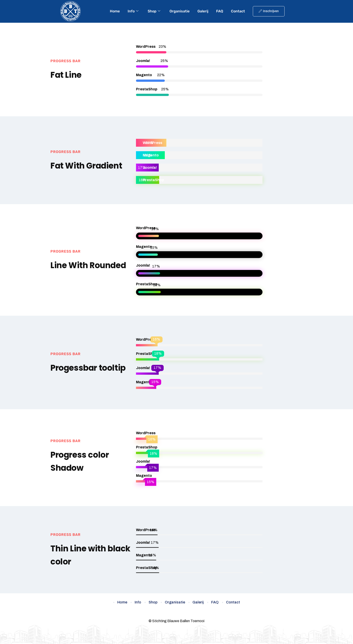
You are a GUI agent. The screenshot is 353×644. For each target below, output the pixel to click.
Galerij (203, 11)
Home (115, 11)
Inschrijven (269, 11)
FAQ (220, 11)
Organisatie (180, 11)
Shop (154, 11)
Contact (238, 11)
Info (133, 11)
